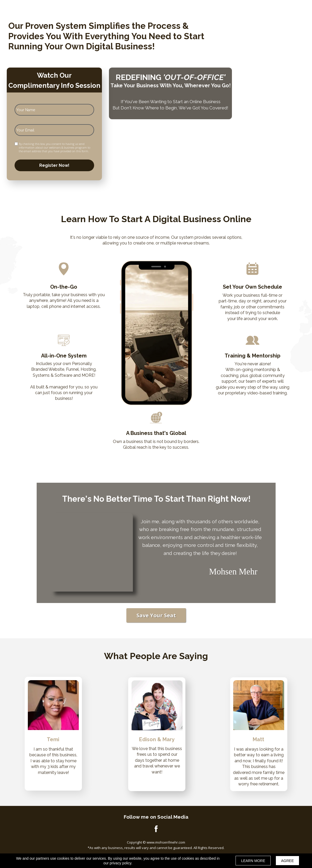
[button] (156, 615)
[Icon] (156, 829)
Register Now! (54, 165)
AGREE (287, 861)
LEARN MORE (253, 861)
